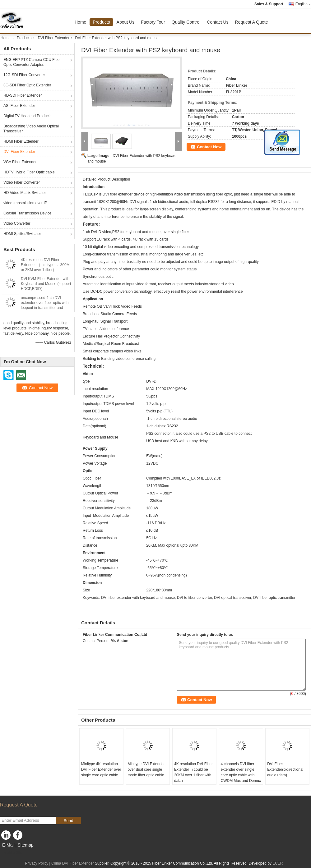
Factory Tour (153, 22)
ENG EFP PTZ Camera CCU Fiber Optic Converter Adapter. (32, 62)
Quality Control (186, 22)
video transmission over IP (25, 203)
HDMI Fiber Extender (21, 141)
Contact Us (218, 22)
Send (68, 821)
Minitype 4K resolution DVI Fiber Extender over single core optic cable (101, 769)
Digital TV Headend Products (28, 116)
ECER (278, 863)
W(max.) (155, 456)
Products (101, 22)
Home (80, 22)
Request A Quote (252, 22)
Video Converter (17, 223)
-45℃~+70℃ (157, 560)
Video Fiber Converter (22, 182)
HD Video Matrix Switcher (25, 193)
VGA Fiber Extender (20, 162)
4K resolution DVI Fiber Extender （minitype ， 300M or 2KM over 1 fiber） (45, 265)
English (303, 4)
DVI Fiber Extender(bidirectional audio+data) (285, 769)
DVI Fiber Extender (53, 38)
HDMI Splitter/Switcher (22, 234)
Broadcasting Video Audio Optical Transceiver (31, 129)
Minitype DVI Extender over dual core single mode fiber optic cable (146, 769)
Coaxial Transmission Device (27, 213)
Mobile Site (11, 853)
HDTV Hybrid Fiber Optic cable (29, 172)
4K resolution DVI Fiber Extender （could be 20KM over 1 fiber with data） (193, 772)
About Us (126, 22)
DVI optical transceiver (232, 598)
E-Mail (8, 845)
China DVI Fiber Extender (73, 863)
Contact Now (209, 147)
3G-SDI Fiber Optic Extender (27, 85)
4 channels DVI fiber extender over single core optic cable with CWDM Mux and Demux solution (241, 775)
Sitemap (25, 845)
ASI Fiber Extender (19, 106)
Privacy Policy (37, 863)
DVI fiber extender (118, 194)
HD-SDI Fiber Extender (23, 95)
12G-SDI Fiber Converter (24, 75)
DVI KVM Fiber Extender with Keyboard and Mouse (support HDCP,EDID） (46, 284)
